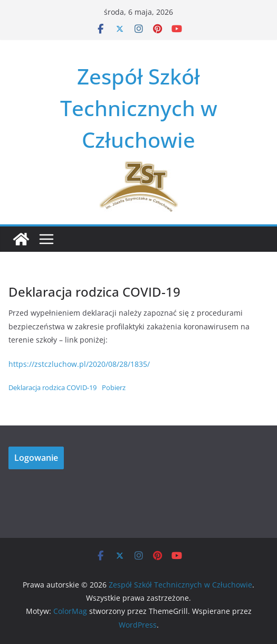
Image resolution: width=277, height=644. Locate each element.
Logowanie (36, 458)
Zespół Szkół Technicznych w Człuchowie (139, 108)
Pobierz (114, 387)
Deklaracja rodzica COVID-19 (52, 387)
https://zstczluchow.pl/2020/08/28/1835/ (79, 364)
